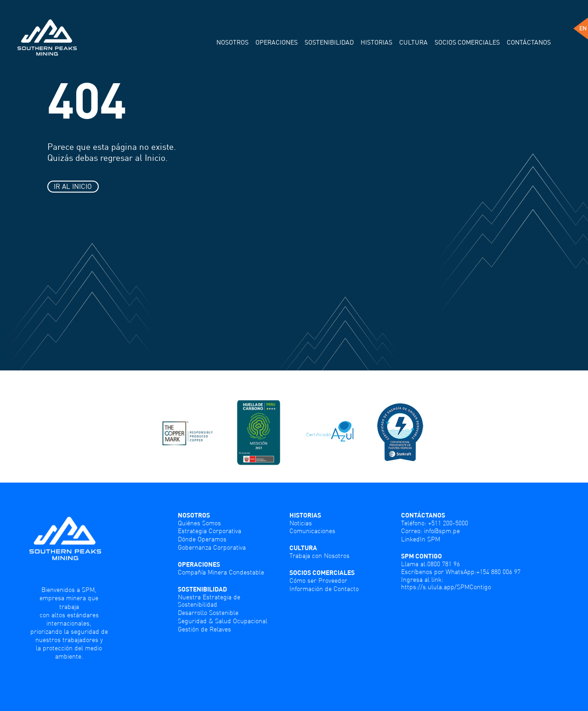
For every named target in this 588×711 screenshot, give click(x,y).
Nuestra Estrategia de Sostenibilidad (209, 601)
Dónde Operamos (202, 539)
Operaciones (277, 42)
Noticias (301, 523)
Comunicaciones (312, 531)
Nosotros (232, 42)
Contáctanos (529, 42)
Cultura (413, 42)
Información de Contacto (324, 589)
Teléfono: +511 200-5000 (435, 523)
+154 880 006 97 (498, 572)
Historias (376, 42)
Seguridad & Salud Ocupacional (223, 621)
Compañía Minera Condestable (221, 572)
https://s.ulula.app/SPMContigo (446, 587)
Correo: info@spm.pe (430, 531)
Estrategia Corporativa (209, 531)
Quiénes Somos (199, 523)
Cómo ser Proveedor (318, 580)
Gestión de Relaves (204, 629)
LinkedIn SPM (421, 539)
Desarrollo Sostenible (208, 613)
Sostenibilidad (329, 42)
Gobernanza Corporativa (212, 547)
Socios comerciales (467, 42)
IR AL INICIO (73, 186)
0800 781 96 (444, 564)
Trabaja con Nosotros (319, 556)
